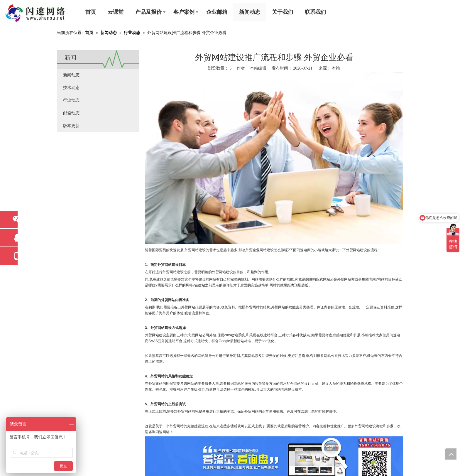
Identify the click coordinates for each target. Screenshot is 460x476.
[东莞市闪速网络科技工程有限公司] (35, 14)
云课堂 (116, 12)
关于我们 (283, 12)
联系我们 (315, 12)
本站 (336, 68)
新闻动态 (250, 12)
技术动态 (71, 88)
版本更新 (71, 126)
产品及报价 (148, 12)
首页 (91, 12)
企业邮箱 (217, 12)
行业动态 (71, 100)
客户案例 (184, 12)
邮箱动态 (71, 113)
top (451, 454)
